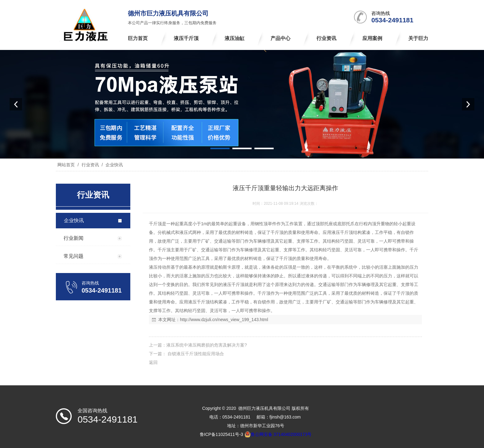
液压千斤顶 (342, 232)
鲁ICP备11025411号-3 (222, 434)
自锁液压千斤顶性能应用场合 (195, 354)
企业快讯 (114, 165)
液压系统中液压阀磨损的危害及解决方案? (207, 345)
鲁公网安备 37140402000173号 (278, 434)
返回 (153, 362)
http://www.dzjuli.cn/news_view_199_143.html (224, 320)
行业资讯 (90, 165)
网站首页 (66, 165)
